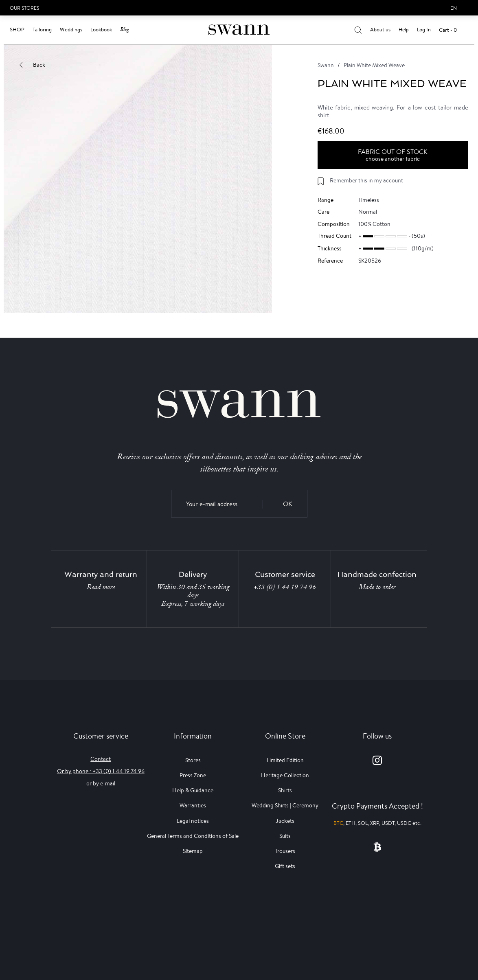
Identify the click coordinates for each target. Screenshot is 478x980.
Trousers (285, 851)
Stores (193, 760)
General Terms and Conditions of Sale (193, 836)
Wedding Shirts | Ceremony (285, 805)
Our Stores (24, 8)
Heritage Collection (285, 775)
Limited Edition (285, 760)
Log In (424, 30)
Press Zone (193, 775)
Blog (125, 30)
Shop (17, 30)
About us (380, 30)
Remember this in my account (366, 180)
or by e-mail (101, 783)
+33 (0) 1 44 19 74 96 (285, 587)
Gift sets (285, 866)
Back (33, 65)
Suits (285, 836)
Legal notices (193, 821)
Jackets (285, 821)
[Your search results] (358, 30)
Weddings (71, 30)
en (454, 8)
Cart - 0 (448, 30)
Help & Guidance (193, 790)
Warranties (193, 805)
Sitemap (193, 851)
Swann (326, 65)
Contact (101, 759)
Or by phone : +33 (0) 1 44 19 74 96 (101, 771)
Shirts (285, 790)
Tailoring (42, 30)
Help (404, 30)
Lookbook (101, 30)
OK (288, 504)
